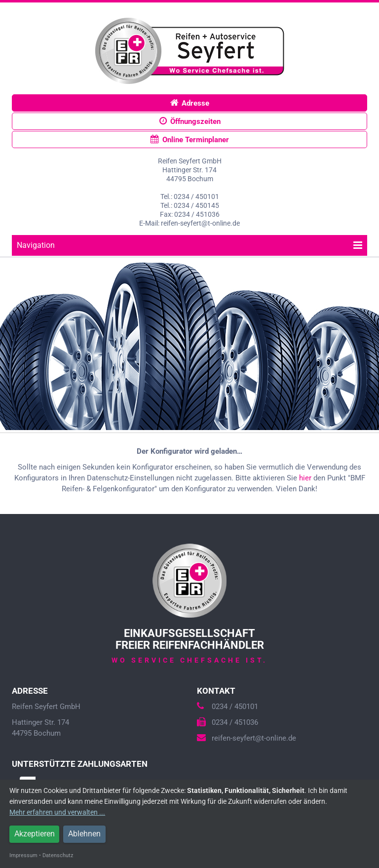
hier (305, 478)
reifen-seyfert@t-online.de (246, 738)
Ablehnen (84, 834)
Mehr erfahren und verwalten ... (57, 812)
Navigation (189, 245)
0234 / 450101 (227, 707)
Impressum (23, 855)
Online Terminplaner (190, 139)
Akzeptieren (35, 834)
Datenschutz (58, 855)
